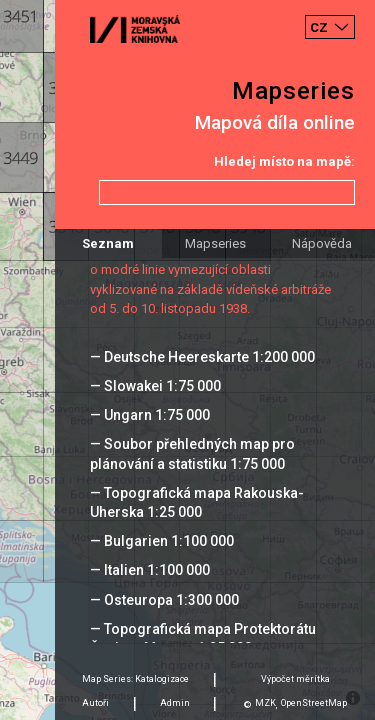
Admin (175, 703)
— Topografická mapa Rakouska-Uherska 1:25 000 (197, 502)
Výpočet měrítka (295, 679)
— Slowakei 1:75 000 (155, 386)
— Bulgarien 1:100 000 (162, 541)
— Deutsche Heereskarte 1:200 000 (202, 357)
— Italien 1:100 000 (150, 570)
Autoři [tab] (95, 703)
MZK (265, 703)
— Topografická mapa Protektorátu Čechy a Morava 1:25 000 (203, 638)
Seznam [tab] (108, 243)
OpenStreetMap (314, 703)
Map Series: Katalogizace (135, 679)
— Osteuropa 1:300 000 (164, 600)
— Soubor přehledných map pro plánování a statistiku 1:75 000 (192, 453)
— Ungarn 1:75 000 (150, 415)
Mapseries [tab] (215, 243)
